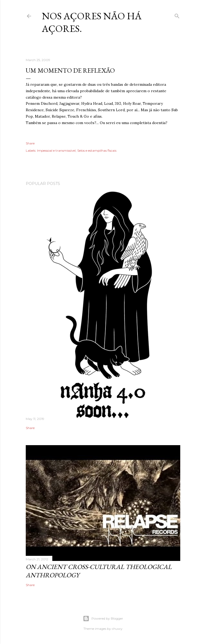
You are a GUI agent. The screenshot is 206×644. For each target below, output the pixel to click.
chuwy (117, 629)
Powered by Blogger (103, 619)
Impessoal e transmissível (56, 150)
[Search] (177, 15)
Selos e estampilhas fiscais (97, 150)
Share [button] (30, 143)
